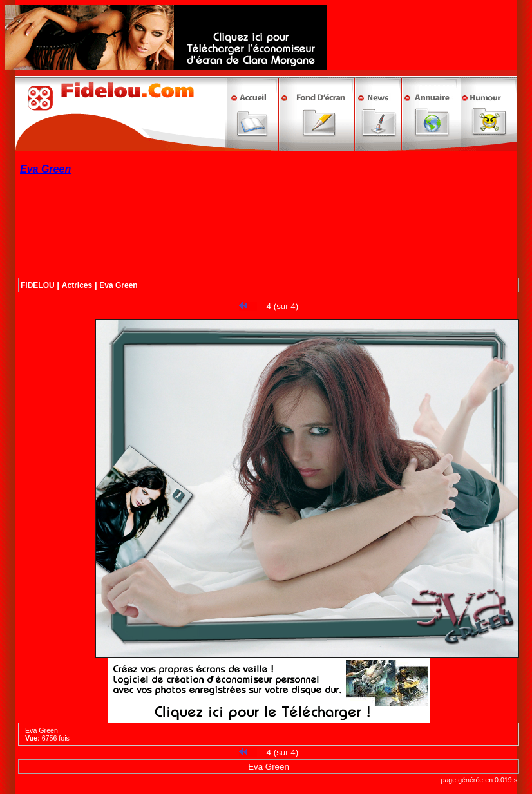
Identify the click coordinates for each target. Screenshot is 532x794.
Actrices (77, 285)
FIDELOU (38, 285)
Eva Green (118, 285)
